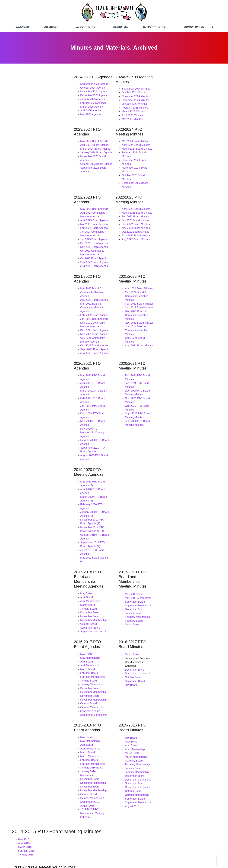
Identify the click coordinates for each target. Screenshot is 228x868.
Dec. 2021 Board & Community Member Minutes (153, 260)
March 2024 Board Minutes (137, 141)
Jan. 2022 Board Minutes (139, 256)
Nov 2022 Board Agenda (34, 210)
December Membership (33, 523)
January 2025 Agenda (32, 99)
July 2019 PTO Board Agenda (37, 399)
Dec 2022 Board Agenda (34, 206)
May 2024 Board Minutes (136, 133)
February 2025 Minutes (135, 103)
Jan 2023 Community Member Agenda (42, 198)
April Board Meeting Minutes (34, 693)
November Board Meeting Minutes (37, 712)
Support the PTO (157, 27)
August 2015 (27, 631)
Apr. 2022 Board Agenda (34, 249)
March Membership (31, 585)
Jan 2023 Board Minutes (136, 191)
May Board (26, 427)
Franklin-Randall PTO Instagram (178, 844)
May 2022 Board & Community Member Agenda (47, 245)
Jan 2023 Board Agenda (34, 202)
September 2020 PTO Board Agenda (41, 341)
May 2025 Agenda (30, 115)
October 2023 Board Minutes (138, 156)
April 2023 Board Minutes (136, 179)
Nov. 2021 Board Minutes (140, 264)
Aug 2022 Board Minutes (136, 210)
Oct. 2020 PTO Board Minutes (142, 322)
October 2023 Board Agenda (36, 153)
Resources (121, 27)
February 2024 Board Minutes (139, 145)
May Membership (30, 489)
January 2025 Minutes (135, 99)
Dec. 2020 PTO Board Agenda (37, 326)
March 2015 (25, 665)
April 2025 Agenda (30, 111)
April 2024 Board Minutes (136, 137)
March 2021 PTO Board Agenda (38, 314)
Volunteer (53, 27)
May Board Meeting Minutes (34, 737)
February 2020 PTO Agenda (36, 376)
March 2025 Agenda (31, 107)
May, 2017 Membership (139, 431)
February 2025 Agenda (33, 103)
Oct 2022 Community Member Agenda (42, 213)
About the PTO (88, 27)
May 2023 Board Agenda (34, 179)
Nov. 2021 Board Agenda (34, 271)
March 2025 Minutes (134, 107)
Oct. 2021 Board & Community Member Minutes (152, 268)
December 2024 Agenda (34, 96)
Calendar (22, 27)
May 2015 (24, 657)
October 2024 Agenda (32, 88)
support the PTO (59, 824)
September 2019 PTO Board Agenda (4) (43, 395)
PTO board (102, 824)
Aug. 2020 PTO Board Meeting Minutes (147, 329)
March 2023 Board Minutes (137, 183)
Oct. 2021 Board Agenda (34, 279)
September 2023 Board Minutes (140, 160)
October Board (28, 458)
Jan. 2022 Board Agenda (34, 260)
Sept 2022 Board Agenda (34, 221)
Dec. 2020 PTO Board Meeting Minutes (147, 314)
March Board (27, 439)
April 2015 (24, 661)
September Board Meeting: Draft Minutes (41, 775)
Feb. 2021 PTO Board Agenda (37, 318)
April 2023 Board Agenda (34, 187)
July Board (131, 508)
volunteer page (107, 814)
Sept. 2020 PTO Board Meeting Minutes (148, 326)
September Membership (34, 465)
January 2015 (26, 672)
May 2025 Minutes (133, 115)
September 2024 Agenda (34, 84)
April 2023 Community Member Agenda (42, 183)
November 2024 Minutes (136, 92)
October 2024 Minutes (135, 88)
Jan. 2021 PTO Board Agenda (37, 322)
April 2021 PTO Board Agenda (37, 310)
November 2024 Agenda (34, 92)
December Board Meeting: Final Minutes (41, 760)
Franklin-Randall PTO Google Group (180, 831)
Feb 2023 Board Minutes (136, 187)
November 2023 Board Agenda (38, 149)
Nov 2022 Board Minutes (136, 198)
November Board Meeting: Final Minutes (41, 764)
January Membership (32, 516)
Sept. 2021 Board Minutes (140, 271)
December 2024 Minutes (136, 96)
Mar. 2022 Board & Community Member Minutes (152, 249)
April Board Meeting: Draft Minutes (38, 741)
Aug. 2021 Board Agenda (34, 287)
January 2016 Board (32, 596)
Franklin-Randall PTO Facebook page (181, 819)
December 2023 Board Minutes (140, 149)
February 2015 (26, 669)
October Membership (32, 538)
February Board (134, 454)
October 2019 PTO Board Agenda (39, 391)
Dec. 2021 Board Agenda (34, 268)
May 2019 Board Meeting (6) (36, 403)
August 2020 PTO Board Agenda (39, 345)
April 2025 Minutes (133, 111)
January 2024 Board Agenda (36, 145)
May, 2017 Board (135, 427)
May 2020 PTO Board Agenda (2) (39, 365)
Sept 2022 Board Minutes (137, 206)
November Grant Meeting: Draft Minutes (41, 767)
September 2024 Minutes (136, 84)
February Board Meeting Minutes (37, 701)
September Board (30, 461)
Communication (196, 27)
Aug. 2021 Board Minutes (140, 275)
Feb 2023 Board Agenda (34, 194)
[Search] (213, 27)
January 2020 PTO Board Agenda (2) (41, 380)
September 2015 (29, 627)
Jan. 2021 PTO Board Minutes (142, 310)
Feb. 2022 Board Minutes (140, 252)
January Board (28, 442)
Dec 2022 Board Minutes (136, 194)
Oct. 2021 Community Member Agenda (42, 275)
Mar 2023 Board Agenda (34, 191)
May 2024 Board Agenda (34, 133)
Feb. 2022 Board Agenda (34, 256)
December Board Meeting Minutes (37, 709)
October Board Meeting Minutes (36, 716)
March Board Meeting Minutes (35, 697)
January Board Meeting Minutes (36, 705)
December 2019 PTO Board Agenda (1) (42, 384)
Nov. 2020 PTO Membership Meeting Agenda (46, 333)
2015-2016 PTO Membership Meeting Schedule (47, 635)
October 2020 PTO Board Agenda (39, 337)
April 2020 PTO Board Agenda (37, 368)
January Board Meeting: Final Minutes (40, 756)
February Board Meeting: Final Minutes (40, 752)
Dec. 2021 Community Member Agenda (42, 264)
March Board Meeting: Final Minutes (39, 744)
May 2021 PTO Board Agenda (37, 307)
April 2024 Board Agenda (34, 137)
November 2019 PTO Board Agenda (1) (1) (44, 387)
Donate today (34, 814)
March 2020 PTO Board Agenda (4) (40, 372)
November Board (30, 450)
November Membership (33, 454)
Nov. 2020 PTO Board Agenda (37, 329)
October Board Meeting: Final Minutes (40, 771)
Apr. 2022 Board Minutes (139, 245)
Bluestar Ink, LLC (157, 863)
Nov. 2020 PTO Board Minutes (142, 318)
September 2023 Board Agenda (38, 156)
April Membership (30, 435)
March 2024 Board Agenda (35, 141)
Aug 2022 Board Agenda (34, 225)
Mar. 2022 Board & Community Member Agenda (47, 252)
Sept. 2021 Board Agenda (35, 283)
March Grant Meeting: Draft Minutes (38, 748)
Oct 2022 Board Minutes (136, 202)
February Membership (138, 450)
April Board (26, 431)
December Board (30, 446)
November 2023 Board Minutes (140, 153)
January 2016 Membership (35, 600)
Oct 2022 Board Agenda (34, 217)
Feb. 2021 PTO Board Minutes (143, 307)
